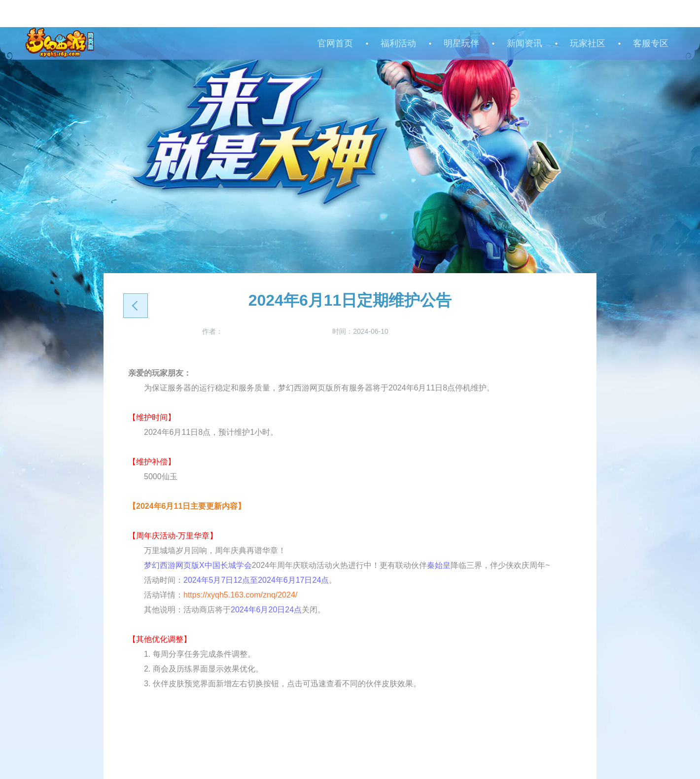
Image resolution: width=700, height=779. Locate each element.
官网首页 (335, 43)
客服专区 (651, 43)
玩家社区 (588, 43)
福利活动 (398, 43)
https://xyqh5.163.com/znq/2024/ (240, 595)
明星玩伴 (461, 43)
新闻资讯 (525, 43)
